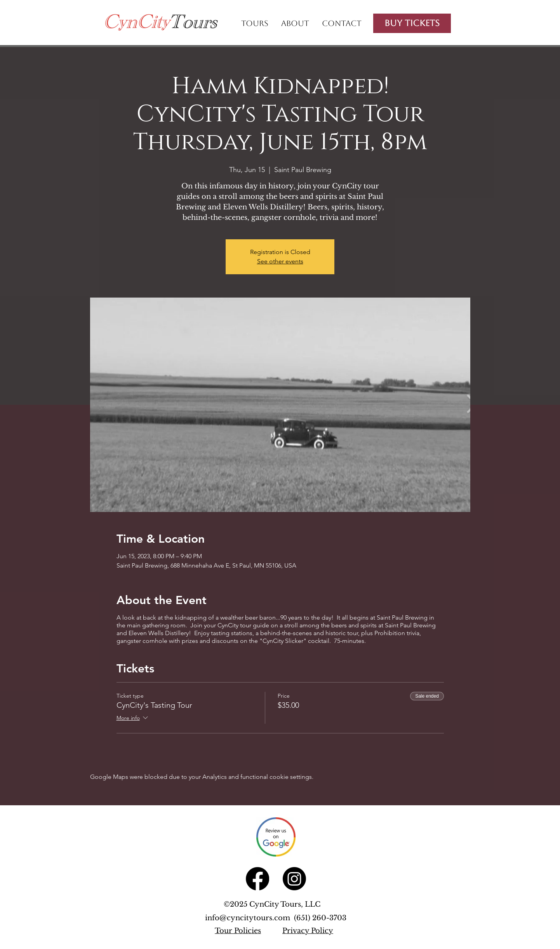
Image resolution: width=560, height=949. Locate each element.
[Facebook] (257, 879)
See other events (280, 261)
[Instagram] (294, 879)
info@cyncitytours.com (250, 918)
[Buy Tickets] (412, 23)
